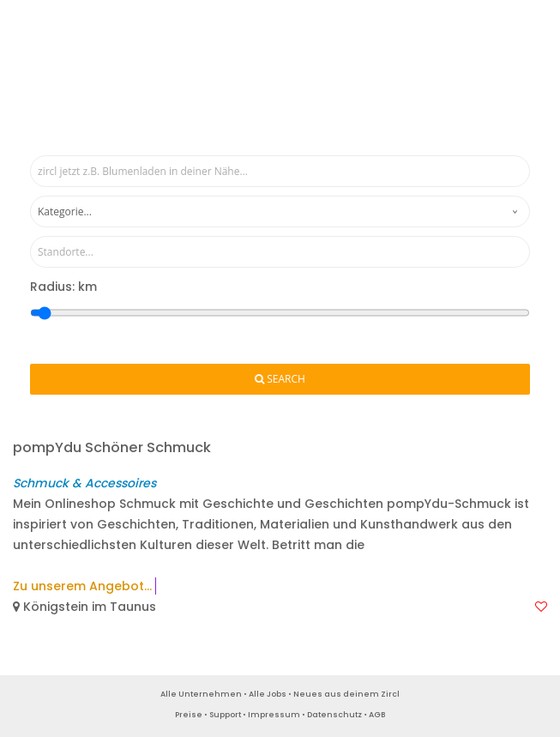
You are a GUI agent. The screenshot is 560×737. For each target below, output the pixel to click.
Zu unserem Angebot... (82, 586)
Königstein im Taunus (84, 607)
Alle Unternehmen (201, 694)
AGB (377, 715)
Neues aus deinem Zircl (346, 694)
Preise (189, 715)
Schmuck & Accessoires (84, 483)
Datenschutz (334, 715)
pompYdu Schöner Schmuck (112, 447)
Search (280, 379)
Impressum (274, 715)
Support (225, 715)
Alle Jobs (268, 694)
